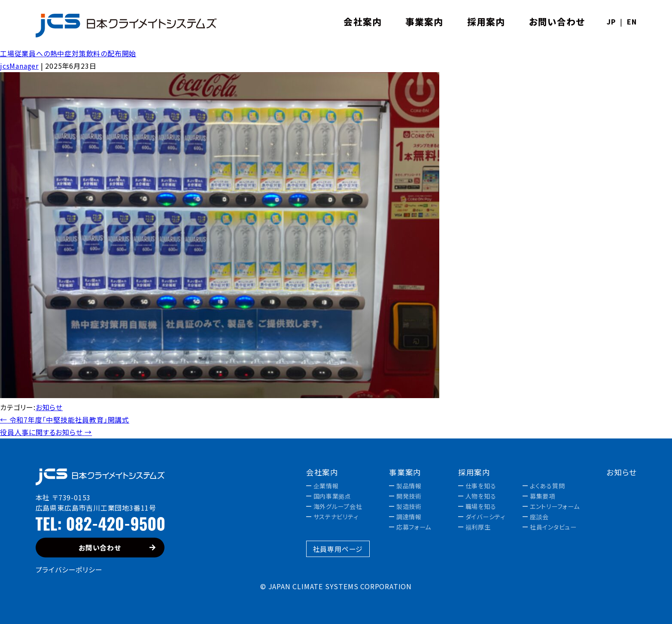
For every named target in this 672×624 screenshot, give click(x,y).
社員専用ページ (338, 549)
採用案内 (474, 472)
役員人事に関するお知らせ (46, 432)
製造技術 (409, 506)
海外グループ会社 (338, 506)
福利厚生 (478, 527)
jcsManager (19, 66)
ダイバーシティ (485, 517)
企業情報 (326, 486)
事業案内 (405, 472)
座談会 (539, 517)
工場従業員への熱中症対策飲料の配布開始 (68, 53)
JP (611, 21)
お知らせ (49, 407)
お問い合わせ (117, 548)
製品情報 (409, 486)
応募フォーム (414, 527)
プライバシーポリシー (69, 569)
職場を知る (481, 506)
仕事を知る (481, 486)
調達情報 (409, 517)
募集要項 (543, 496)
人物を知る (481, 496)
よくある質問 (547, 486)
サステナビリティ (336, 517)
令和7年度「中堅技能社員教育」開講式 (65, 420)
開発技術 (409, 496)
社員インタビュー (553, 527)
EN (632, 21)
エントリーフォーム (555, 506)
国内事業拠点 (332, 496)
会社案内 (322, 472)
